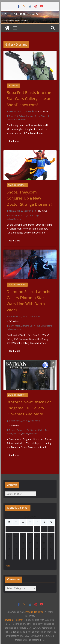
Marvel (25, 434)
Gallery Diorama (26, 116)
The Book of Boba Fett (17, 119)
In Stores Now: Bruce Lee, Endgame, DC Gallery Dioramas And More (30, 408)
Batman (13, 430)
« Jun (8, 566)
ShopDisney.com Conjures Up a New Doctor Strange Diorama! (29, 198)
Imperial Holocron (14, 620)
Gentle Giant (13, 86)
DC (28, 430)
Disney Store (46, 326)
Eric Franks (29, 111)
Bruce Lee (21, 430)
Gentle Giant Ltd (42, 116)
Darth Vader (15, 326)
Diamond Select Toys (17, 185)
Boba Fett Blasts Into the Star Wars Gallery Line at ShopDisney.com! (29, 99)
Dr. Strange (34, 215)
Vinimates (34, 434)
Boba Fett (13, 116)
